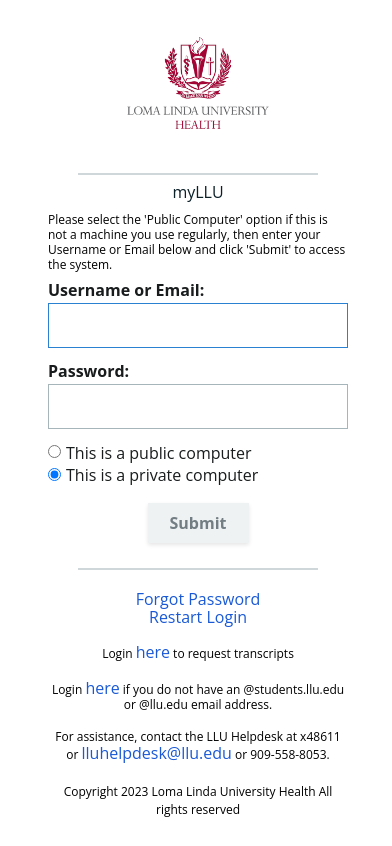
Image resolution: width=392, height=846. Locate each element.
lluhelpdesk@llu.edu (157, 753)
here (153, 652)
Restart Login (198, 617)
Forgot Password (198, 599)
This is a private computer (162, 475)
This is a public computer (159, 453)
